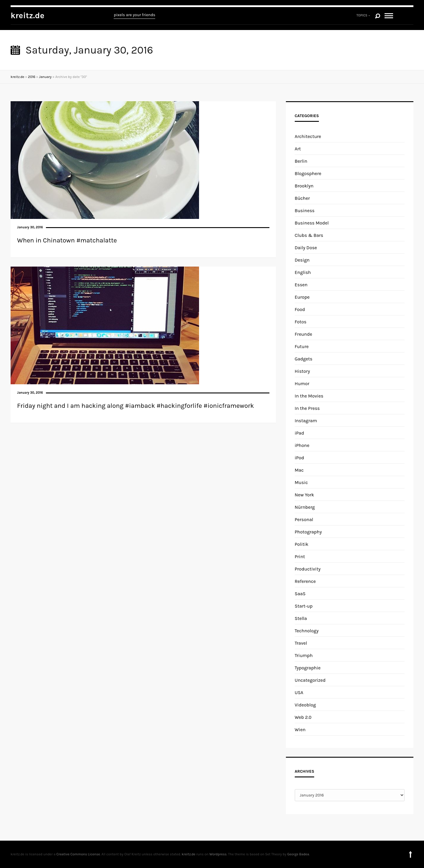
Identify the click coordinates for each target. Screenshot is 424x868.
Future (302, 346)
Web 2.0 (303, 717)
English (303, 272)
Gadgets (304, 359)
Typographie (308, 668)
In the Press (307, 408)
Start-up (304, 606)
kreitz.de (28, 15)
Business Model (312, 223)
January (45, 77)
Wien (300, 730)
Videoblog (305, 705)
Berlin (301, 161)
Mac (299, 470)
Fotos (301, 322)
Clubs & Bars (309, 235)
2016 (32, 77)
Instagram (306, 421)
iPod (299, 458)
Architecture (308, 136)
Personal (304, 519)
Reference (305, 581)
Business (305, 211)
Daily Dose (306, 248)
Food (300, 309)
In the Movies (309, 396)
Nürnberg (305, 507)
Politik (302, 544)
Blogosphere (308, 173)
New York (304, 495)
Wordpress (218, 854)
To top (410, 854)
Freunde (303, 334)
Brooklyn (304, 186)
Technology (307, 631)
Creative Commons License (78, 854)
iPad (299, 433)
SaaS (300, 594)
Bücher (302, 198)
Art (298, 149)
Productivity (308, 569)
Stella (301, 618)
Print (300, 557)
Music (301, 482)
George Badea (298, 854)
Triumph (304, 655)
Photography (308, 532)
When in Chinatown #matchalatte (67, 240)
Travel (301, 643)
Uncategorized (310, 680)
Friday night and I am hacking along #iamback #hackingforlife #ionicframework (135, 406)
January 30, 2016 (30, 227)
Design (302, 260)
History (302, 371)
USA (299, 692)
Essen (301, 285)
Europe (302, 297)
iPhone (302, 445)
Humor (302, 384)
